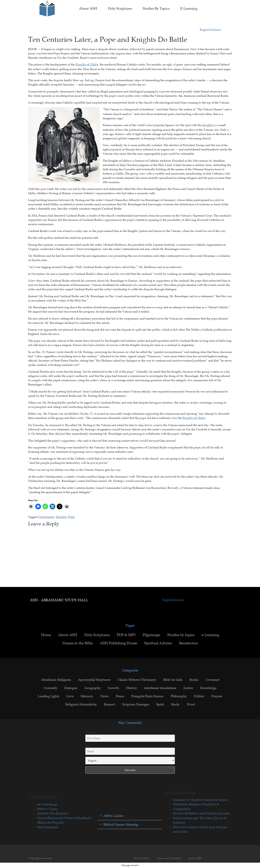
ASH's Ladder (113, 816)
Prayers (217, 696)
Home (46, 635)
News (104, 696)
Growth (113, 688)
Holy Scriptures (120, 8)
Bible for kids (173, 680)
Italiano (216, 30)
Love (70, 696)
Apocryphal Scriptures (94, 680)
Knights (208, 125)
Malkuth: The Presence (52, 813)
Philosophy (179, 696)
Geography (93, 688)
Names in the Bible (77, 643)
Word (191, 704)
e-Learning (189, 8)
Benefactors (188, 643)
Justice (188, 688)
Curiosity (50, 688)
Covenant (212, 680)
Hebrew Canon (47, 809)
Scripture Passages (136, 704)
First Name (92, 732)
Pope (71, 517)
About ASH (88, 8)
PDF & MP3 (126, 635)
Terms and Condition (169, 858)
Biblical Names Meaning (121, 825)
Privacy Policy (142, 858)
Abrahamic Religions (56, 680)
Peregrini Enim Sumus (147, 696)
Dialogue (71, 688)
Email (89, 746)
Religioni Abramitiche (81, 704)
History (131, 688)
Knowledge (208, 688)
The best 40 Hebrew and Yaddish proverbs (201, 813)
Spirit (160, 704)
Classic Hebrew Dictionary (137, 680)
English (205, 30)
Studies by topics (156, 8)
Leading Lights (48, 696)
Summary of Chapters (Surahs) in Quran (200, 800)
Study (175, 704)
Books (194, 680)
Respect (109, 704)
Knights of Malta (87, 64)
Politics (199, 696)
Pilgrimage (151, 635)
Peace (120, 696)
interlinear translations (160, 688)
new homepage (47, 804)
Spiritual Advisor (158, 643)
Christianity (47, 517)
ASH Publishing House (118, 643)
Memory (87, 696)
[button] (130, 816)
